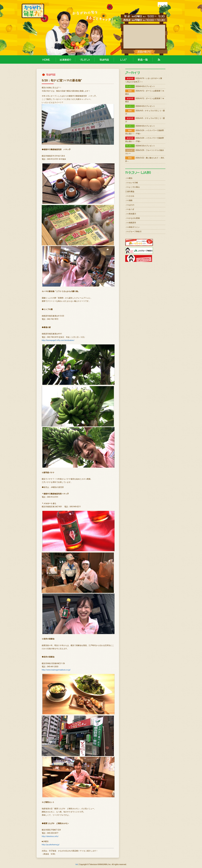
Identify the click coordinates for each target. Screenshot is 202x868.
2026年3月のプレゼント (140, 146)
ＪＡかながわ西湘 (132, 218)
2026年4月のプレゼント (140, 86)
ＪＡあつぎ (130, 209)
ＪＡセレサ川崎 (132, 183)
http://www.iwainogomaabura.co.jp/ (56, 670)
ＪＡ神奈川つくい (132, 227)
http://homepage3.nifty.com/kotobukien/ (58, 340)
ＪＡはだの (130, 205)
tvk (77, 864)
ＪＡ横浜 (129, 178)
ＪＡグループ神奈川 (133, 232)
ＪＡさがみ (130, 196)
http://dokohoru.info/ (50, 836)
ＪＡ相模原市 (131, 223)
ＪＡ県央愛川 (131, 214)
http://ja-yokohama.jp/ (51, 845)
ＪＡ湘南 (129, 200)
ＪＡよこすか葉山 (132, 187)
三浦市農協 (130, 192)
